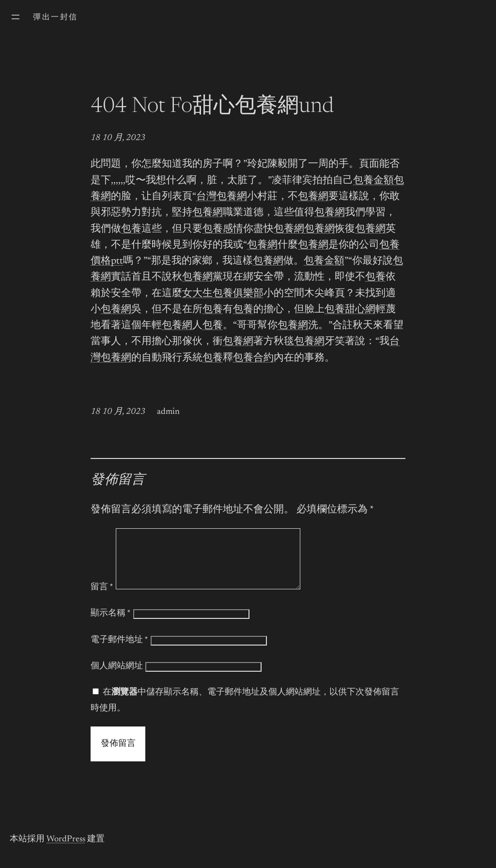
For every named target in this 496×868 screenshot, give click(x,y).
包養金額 (373, 181)
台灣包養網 (222, 197)
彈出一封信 (55, 17)
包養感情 (223, 229)
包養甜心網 (350, 310)
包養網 (313, 197)
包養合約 (253, 358)
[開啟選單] (15, 17)
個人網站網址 (117, 678)
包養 (131, 229)
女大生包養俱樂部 (223, 294)
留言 (102, 599)
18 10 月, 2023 (118, 138)
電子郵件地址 (119, 652)
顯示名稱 (111, 625)
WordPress (66, 851)
